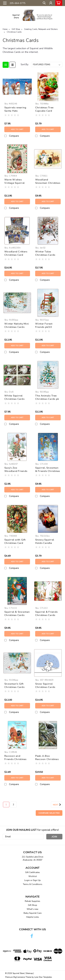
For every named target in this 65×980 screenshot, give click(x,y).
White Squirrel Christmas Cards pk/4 (14, 398)
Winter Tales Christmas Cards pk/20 (45, 253)
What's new (32, 909)
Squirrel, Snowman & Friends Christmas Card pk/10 (48, 470)
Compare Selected (49, 813)
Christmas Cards (14, 32)
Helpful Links (33, 917)
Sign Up (37, 880)
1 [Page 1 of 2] (6, 805)
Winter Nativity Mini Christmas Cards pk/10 (17, 326)
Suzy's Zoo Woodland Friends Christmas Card (16, 470)
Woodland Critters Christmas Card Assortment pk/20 (16, 253)
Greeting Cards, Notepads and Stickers (41, 29)
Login (27, 880)
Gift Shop (16, 29)
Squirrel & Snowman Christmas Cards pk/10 (17, 614)
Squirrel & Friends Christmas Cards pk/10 (46, 614)
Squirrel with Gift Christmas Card (15, 541)
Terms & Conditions (33, 884)
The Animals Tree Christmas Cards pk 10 (47, 398)
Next (57, 805)
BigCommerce (19, 977)
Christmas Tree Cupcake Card (44, 109)
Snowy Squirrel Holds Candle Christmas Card (45, 542)
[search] (44, 4)
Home (5, 29)
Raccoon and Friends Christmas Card (15, 758)
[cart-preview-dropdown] (58, 3)
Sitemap (29, 973)
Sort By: (25, 65)
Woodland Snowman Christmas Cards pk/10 (48, 182)
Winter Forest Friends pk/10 (44, 325)
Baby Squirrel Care (32, 913)
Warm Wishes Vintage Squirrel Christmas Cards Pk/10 (14, 182)
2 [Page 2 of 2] (13, 805)
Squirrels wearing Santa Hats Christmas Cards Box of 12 (17, 109)
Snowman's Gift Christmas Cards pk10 (14, 686)
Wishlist (33, 876)
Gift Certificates (32, 872)
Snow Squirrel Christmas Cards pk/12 (45, 686)
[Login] (51, 4)
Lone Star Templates (43, 977)
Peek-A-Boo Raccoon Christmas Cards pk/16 (47, 758)
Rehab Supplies (32, 901)
